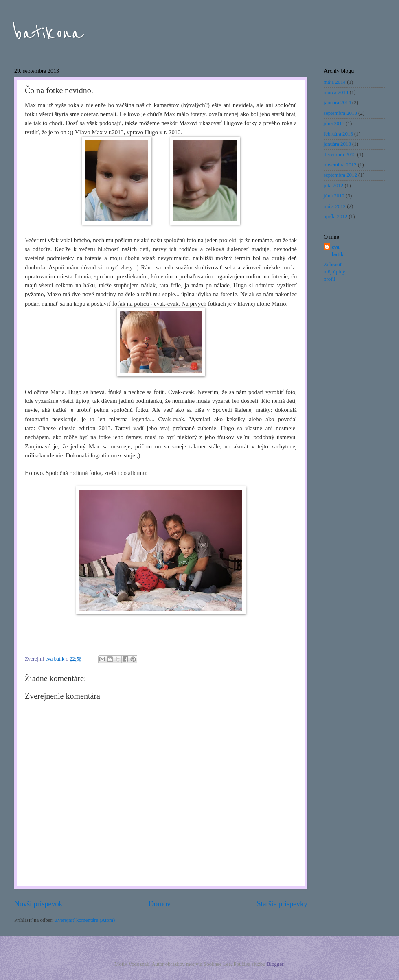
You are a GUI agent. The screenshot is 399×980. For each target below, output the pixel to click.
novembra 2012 (340, 165)
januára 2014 (337, 103)
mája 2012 (335, 206)
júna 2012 (334, 196)
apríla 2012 (335, 217)
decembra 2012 (340, 155)
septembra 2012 (340, 175)
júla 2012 (333, 186)
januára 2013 (337, 144)
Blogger (275, 964)
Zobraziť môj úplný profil (334, 272)
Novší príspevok (38, 904)
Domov (160, 904)
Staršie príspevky (282, 904)
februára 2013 (338, 134)
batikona (49, 33)
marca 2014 (336, 92)
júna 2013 (334, 123)
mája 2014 (335, 82)
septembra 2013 (340, 113)
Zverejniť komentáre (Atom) (85, 920)
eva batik (338, 251)
